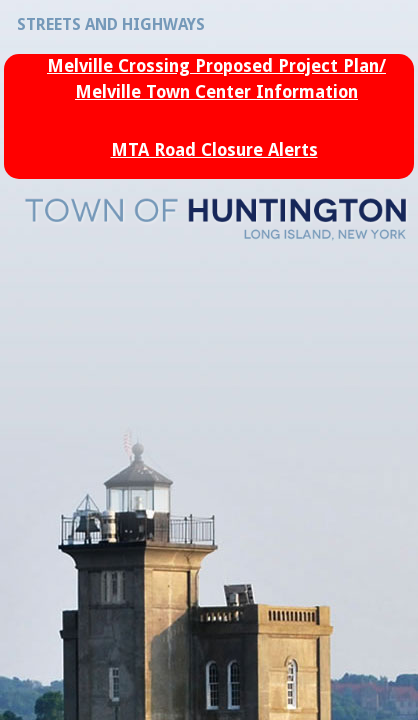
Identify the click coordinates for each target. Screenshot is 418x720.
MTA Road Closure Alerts (214, 150)
